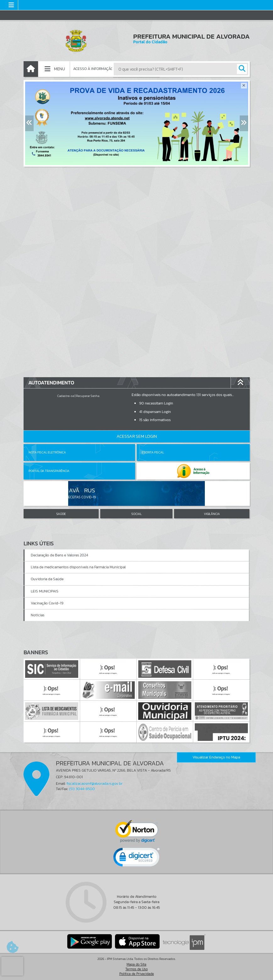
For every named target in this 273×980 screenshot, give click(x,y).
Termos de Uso (136, 969)
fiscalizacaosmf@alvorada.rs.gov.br (95, 784)
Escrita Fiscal (153, 452)
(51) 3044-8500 (82, 789)
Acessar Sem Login (137, 436)
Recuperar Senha (88, 396)
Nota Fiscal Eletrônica (47, 452)
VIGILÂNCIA (212, 514)
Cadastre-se (66, 396)
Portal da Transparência (49, 471)
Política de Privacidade (137, 974)
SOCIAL (136, 514)
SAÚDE (61, 514)
